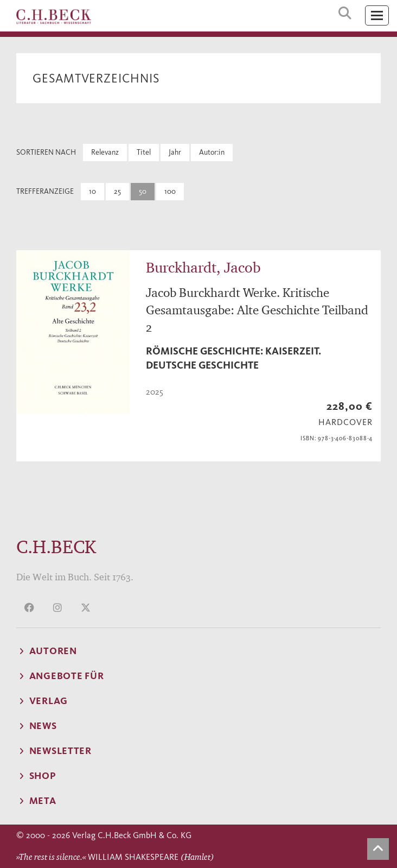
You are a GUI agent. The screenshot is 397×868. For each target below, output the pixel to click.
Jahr (175, 152)
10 (92, 191)
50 (143, 191)
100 (170, 191)
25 (117, 191)
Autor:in (212, 152)
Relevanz (105, 152)
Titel (144, 152)
